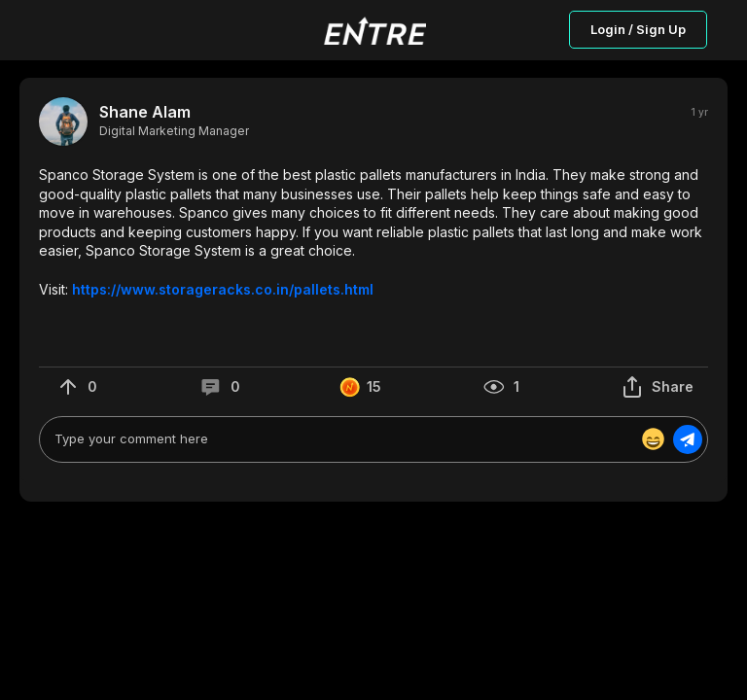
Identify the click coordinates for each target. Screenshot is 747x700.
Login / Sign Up (638, 29)
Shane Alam (145, 112)
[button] (373, 232)
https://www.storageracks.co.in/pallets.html (223, 289)
